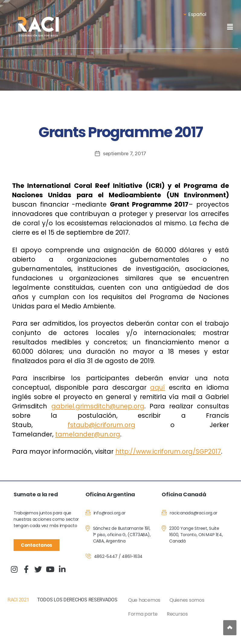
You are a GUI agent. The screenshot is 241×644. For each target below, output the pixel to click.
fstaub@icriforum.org (102, 425)
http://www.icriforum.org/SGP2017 (169, 451)
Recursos (177, 614)
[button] (230, 27)
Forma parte (143, 614)
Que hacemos (144, 600)
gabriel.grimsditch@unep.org (98, 406)
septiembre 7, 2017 (125, 153)
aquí (158, 387)
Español (195, 14)
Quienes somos (187, 600)
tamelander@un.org (88, 434)
